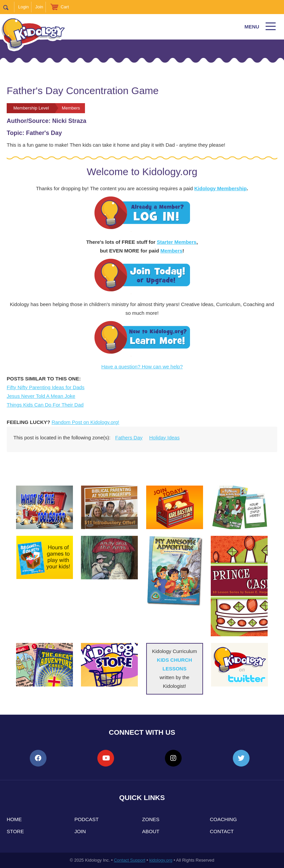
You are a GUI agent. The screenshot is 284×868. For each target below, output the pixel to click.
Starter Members (177, 242)
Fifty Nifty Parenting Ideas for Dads (46, 387)
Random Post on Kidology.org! (85, 422)
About (151, 831)
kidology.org (161, 860)
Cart (65, 7)
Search (9, 7)
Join (39, 7)
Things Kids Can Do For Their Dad (45, 405)
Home (14, 819)
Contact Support (129, 860)
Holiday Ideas (164, 438)
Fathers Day (129, 438)
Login (23, 7)
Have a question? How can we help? (142, 367)
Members (171, 251)
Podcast (86, 819)
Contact (222, 831)
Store (15, 831)
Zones (151, 819)
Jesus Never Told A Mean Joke (41, 396)
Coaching (223, 819)
